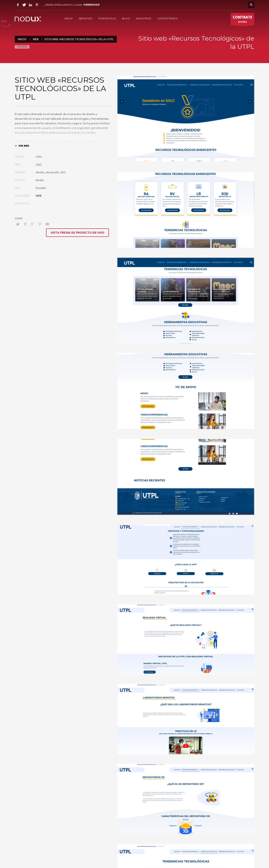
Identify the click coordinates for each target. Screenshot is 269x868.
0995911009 (91, 5)
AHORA (242, 20)
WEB (39, 196)
